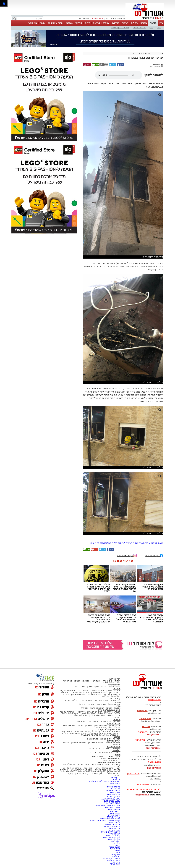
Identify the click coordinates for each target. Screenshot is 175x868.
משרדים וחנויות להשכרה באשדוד (107, 806)
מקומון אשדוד (115, 792)
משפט (69, 23)
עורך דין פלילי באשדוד (111, 838)
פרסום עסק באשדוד (112, 802)
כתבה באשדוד (114, 830)
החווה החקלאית (114, 860)
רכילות (134, 23)
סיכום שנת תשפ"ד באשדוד (109, 729)
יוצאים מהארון (108, 683)
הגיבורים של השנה (113, 712)
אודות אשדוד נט (55, 23)
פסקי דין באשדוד (114, 756)
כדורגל (82, 704)
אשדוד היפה (115, 725)
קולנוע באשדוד (71, 700)
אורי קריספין (140, 740)
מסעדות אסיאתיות (100, 692)
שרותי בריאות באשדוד (112, 808)
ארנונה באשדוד (114, 815)
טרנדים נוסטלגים (79, 743)
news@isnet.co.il (153, 748)
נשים (119, 768)
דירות (87, 23)
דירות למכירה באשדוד (111, 798)
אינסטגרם (81, 721)
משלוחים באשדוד (113, 794)
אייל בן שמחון (115, 783)
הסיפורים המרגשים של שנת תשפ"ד (103, 733)
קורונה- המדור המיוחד (111, 760)
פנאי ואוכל (88, 768)
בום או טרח (107, 681)
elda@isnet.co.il (154, 735)
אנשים (78, 681)
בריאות (89, 725)
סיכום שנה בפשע (88, 714)
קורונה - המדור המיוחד (110, 758)
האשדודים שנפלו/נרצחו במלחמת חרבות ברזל (99, 735)
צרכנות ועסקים (114, 747)
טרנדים (93, 753)
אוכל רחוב (105, 696)
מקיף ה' (117, 853)
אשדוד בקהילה (114, 723)
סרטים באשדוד (112, 774)
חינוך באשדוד (97, 774)
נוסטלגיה (85, 708)
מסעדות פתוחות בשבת (80, 692)
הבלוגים (117, 737)
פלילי (159, 28)
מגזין (118, 706)
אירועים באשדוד (114, 809)
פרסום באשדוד (114, 823)
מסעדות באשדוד (114, 796)
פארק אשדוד (115, 855)
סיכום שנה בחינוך (105, 714)
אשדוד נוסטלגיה (114, 741)
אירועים (117, 721)
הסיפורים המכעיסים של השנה (102, 716)
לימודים (106, 749)
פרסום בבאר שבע (113, 804)
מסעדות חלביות (98, 691)
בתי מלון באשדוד (114, 787)
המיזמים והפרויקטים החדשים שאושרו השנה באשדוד (99, 764)
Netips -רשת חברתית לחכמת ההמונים (105, 821)
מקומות (86, 681)
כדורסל (91, 704)
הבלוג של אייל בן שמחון (111, 739)
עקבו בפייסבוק (154, 555)
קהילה (116, 23)
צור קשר (33, 23)
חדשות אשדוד (142, 54)
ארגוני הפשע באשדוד (120, 28)
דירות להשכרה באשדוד (111, 800)
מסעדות (117, 689)
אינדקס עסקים (74, 768)
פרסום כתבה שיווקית (112, 826)
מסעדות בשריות (114, 691)
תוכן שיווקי (116, 749)
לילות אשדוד (106, 721)
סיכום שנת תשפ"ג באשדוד (109, 710)
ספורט (144, 23)
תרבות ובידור (115, 698)
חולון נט (117, 843)
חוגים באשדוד (86, 700)
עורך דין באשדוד (114, 839)
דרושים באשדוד (114, 811)
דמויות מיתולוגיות (96, 743)
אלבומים (117, 720)
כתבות (118, 708)
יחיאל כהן (116, 862)
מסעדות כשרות (78, 694)
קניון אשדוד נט (82, 774)
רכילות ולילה (115, 679)
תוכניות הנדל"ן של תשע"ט (81, 770)
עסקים (106, 23)
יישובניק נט (116, 789)
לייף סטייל (116, 751)
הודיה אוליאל (115, 849)
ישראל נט (116, 779)
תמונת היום (93, 721)
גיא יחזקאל (116, 856)
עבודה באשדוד (114, 828)
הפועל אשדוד (115, 847)
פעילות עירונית (101, 725)
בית (161, 23)
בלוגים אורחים (93, 739)
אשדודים (96, 681)
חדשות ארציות (139, 28)
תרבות (125, 23)
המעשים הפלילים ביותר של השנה (91, 772)
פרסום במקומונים (113, 791)
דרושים (96, 23)
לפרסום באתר (83, 18)
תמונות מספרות (97, 708)
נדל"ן (151, 28)
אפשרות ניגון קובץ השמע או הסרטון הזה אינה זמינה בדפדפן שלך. (119, 75)
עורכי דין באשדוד (97, 756)
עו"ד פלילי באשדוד (112, 836)
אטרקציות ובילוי (105, 753)
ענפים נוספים (115, 704)
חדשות (153, 23)
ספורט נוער (102, 704)
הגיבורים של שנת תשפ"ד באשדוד (107, 731)
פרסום (117, 845)
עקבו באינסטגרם (127, 555)
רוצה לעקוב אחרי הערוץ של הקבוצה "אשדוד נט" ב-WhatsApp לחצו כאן (127, 543)
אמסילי (118, 851)
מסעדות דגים (83, 691)
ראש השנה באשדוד (103, 770)
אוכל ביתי (114, 692)
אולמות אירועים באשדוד (111, 832)
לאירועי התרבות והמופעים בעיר (107, 700)
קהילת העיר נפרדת (104, 727)
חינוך (42, 23)
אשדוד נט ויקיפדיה (112, 824)
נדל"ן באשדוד (115, 777)
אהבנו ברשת (108, 768)
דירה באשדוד (115, 834)
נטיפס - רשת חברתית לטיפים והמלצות (105, 781)
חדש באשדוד (94, 749)
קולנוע (79, 23)
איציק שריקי (115, 864)
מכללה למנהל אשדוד (112, 858)
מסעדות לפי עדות (95, 694)
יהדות (98, 768)
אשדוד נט (158, 54)
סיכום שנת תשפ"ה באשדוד (109, 762)
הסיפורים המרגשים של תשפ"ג (90, 712)
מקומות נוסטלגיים (113, 743)
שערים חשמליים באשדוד (110, 819)
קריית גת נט (116, 841)
